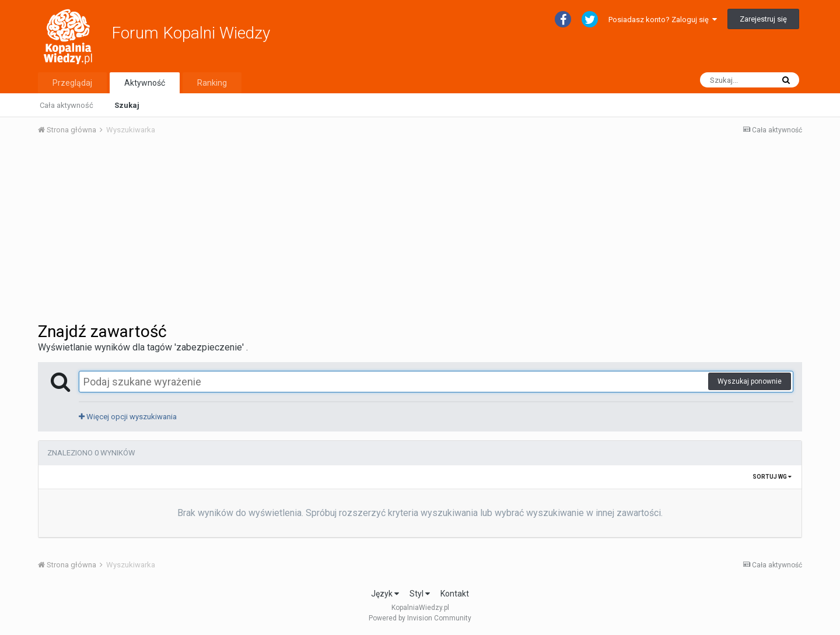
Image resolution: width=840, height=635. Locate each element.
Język (385, 594)
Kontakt (455, 594)
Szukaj (127, 105)
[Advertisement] (420, 232)
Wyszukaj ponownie (750, 381)
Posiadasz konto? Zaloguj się (663, 20)
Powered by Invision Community (420, 618)
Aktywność (145, 83)
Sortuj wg (772, 477)
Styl (420, 594)
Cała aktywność (66, 105)
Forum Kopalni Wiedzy (191, 33)
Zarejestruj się (763, 19)
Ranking (212, 83)
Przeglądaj (72, 83)
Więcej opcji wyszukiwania (128, 417)
